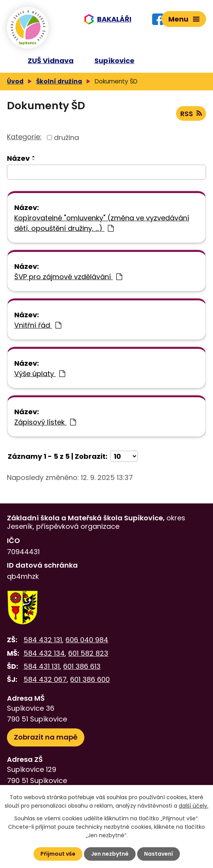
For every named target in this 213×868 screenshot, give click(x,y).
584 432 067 (45, 679)
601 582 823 (88, 653)
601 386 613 (82, 666)
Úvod (15, 81)
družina (66, 137)
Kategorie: (24, 137)
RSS (191, 114)
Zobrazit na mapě (46, 737)
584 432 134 (44, 653)
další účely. (194, 806)
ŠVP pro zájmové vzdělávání (68, 277)
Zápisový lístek (45, 422)
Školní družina (59, 81)
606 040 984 (87, 640)
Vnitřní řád (38, 325)
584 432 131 (43, 640)
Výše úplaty (40, 374)
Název (18, 158)
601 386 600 (90, 679)
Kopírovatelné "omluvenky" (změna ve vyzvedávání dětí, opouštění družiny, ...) (102, 223)
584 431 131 (42, 666)
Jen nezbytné (110, 854)
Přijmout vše (58, 854)
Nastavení (158, 854)
